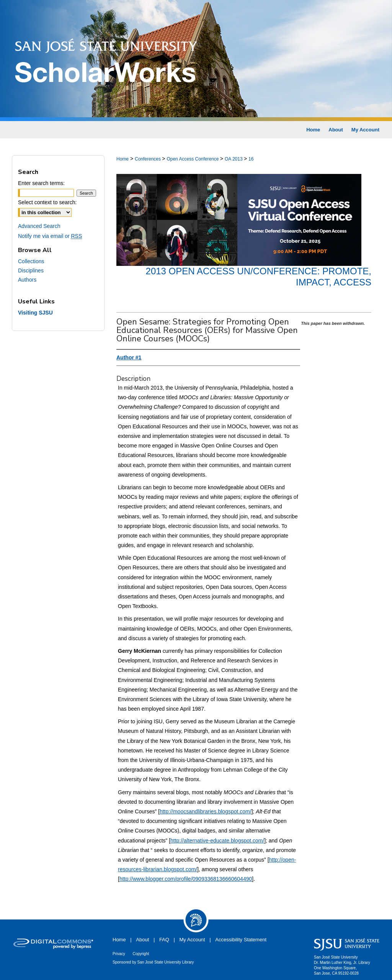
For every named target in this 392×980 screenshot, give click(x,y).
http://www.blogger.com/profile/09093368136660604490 (186, 879)
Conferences (148, 159)
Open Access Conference (193, 159)
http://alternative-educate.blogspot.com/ (217, 841)
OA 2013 (234, 159)
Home (122, 159)
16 (251, 159)
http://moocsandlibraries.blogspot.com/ (206, 811)
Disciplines (31, 270)
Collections (31, 261)
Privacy (119, 954)
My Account (192, 940)
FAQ (164, 940)
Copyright (141, 954)
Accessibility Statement (241, 940)
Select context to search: (47, 202)
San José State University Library (166, 962)
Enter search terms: (41, 183)
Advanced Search (39, 226)
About (142, 940)
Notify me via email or (50, 236)
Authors (27, 280)
